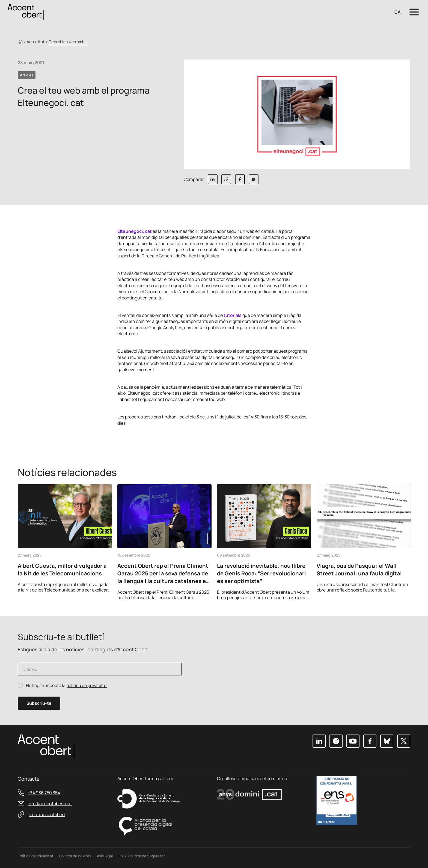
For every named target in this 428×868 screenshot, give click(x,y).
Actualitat (36, 42)
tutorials (233, 315)
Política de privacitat (36, 856)
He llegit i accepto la (66, 686)
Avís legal (105, 856)
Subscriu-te (39, 703)
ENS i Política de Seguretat (142, 856)
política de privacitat (87, 685)
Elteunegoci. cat (135, 231)
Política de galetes (75, 856)
